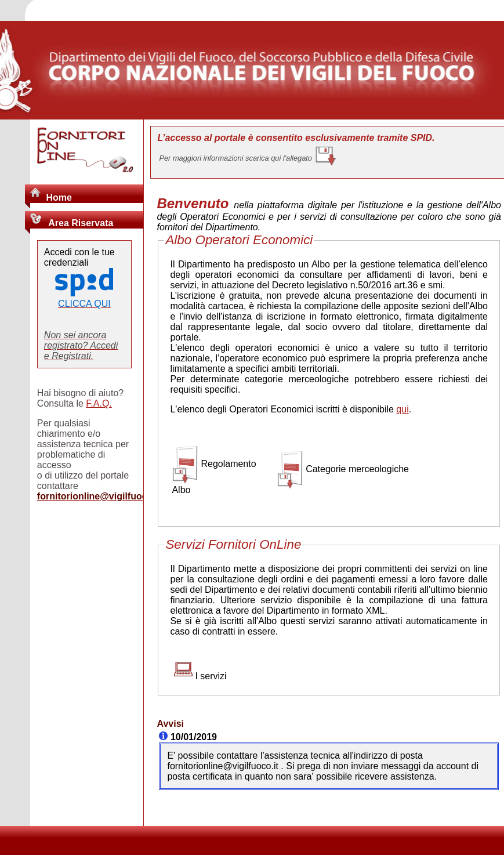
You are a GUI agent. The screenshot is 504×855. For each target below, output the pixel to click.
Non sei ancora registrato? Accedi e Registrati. (81, 345)
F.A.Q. (99, 403)
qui (402, 409)
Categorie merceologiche (357, 469)
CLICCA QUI (84, 304)
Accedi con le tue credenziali (79, 257)
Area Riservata (79, 223)
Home (59, 198)
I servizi (211, 676)
